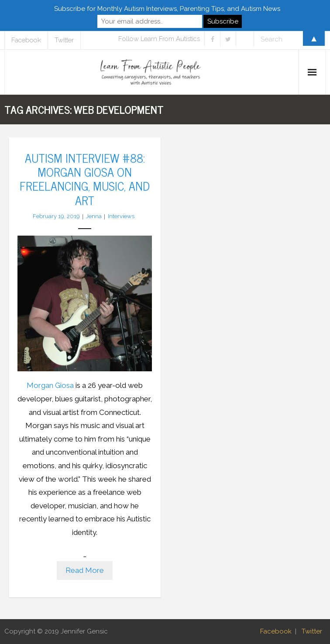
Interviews (121, 216)
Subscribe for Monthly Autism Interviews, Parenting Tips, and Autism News (167, 9)
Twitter (312, 631)
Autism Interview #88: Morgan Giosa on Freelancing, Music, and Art (85, 179)
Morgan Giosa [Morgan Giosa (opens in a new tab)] (50, 385)
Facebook (276, 631)
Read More (85, 570)
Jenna (94, 216)
